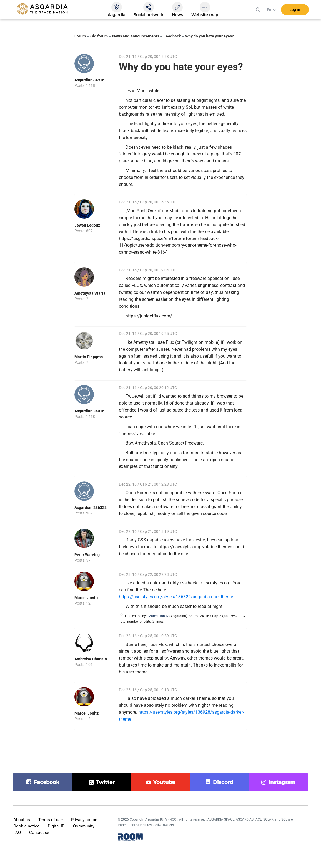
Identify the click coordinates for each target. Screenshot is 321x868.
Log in (295, 11)
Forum (80, 36)
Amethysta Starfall (91, 293)
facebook (47, 782)
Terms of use (51, 820)
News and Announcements (136, 36)
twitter (105, 782)
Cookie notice (26, 826)
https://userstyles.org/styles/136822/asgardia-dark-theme (176, 597)
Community (84, 826)
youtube (164, 782)
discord (223, 782)
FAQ (17, 832)
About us (22, 820)
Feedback (172, 36)
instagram (282, 782)
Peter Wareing (87, 555)
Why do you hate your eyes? (210, 36)
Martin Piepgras (89, 357)
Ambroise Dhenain (91, 659)
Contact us (39, 832)
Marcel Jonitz (86, 598)
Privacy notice (84, 820)
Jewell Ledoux (87, 225)
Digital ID (56, 826)
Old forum (99, 36)
